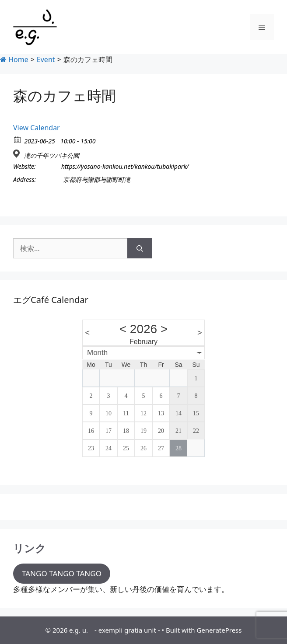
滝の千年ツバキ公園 (52, 156)
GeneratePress (219, 630)
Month (97, 353)
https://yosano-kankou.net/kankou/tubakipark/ (125, 167)
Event (46, 59)
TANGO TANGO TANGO (62, 573)
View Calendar (37, 128)
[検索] (140, 248)
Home (14, 59)
